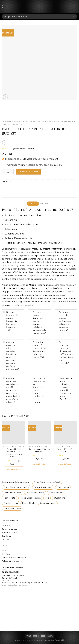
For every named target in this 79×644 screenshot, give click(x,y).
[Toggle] (4, 312)
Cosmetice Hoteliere (11, 121)
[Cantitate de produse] (8, 172)
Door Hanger (63, 487)
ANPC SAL (6, 554)
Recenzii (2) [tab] (46, 204)
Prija (47, 498)
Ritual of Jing (59, 498)
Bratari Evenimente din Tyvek (47, 482)
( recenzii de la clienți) (24, 149)
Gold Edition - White (35, 493)
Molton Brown (55, 493)
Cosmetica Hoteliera (43, 487)
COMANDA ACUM (28, 172)
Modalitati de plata (10, 533)
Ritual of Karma (11, 503)
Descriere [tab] (33, 204)
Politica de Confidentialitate (14, 558)
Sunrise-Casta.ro (57, 288)
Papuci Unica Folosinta (30, 498)
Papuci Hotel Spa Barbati (65, 451)
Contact (5, 540)
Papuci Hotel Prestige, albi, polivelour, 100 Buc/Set (14, 453)
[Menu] (4, 6)
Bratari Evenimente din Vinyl (17, 487)
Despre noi (7, 526)
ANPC (4, 551)
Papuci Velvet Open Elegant (39, 451)
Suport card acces (48, 503)
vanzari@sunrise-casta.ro (18, 585)
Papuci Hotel (29, 121)
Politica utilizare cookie (12, 561)
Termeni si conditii (10, 529)
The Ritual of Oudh (12, 508)
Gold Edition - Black (13, 493)
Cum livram (7, 536)
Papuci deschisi (44, 121)
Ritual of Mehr (29, 503)
